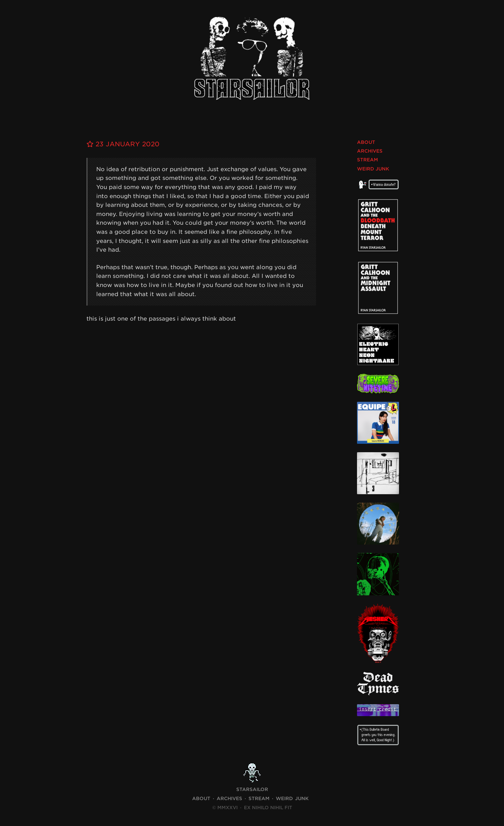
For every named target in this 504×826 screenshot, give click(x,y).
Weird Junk (373, 169)
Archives (370, 151)
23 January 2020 (123, 144)
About (366, 142)
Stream (367, 160)
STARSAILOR (252, 789)
